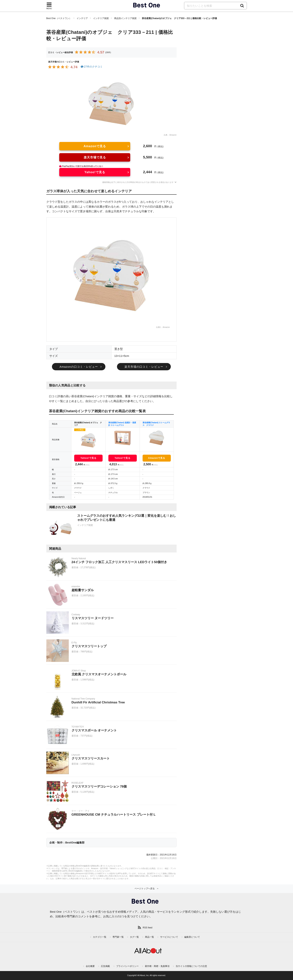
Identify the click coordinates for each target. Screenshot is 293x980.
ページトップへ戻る (145, 889)
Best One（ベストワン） (59, 18)
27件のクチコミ (91, 67)
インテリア (82, 18)
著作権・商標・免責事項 (157, 966)
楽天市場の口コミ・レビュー (144, 367)
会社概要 (90, 966)
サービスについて (169, 937)
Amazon (173, 135)
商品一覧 (149, 937)
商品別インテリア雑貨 (125, 18)
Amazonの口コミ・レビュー (79, 367)
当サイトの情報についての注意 (191, 966)
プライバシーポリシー (127, 966)
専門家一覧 (118, 937)
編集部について (192, 937)
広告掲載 (105, 966)
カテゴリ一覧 (100, 937)
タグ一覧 (134, 937)
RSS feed (148, 928)
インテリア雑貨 (101, 18)
